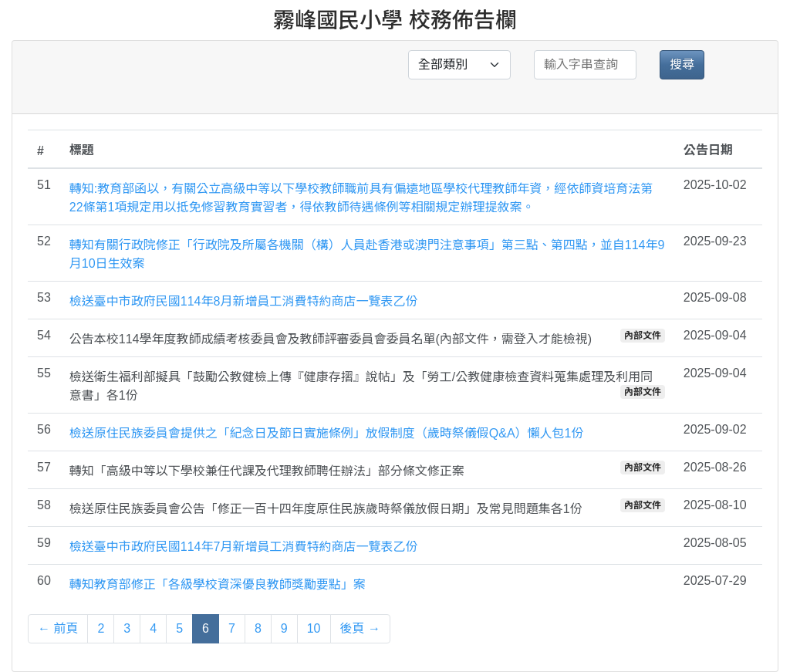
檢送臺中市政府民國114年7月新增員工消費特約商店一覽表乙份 (244, 547)
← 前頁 (58, 628)
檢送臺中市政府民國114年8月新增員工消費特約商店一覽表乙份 (244, 301)
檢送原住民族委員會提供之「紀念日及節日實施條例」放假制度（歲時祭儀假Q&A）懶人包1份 (327, 433)
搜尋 (682, 64)
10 (314, 628)
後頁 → (360, 628)
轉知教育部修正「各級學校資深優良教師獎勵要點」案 (218, 584)
